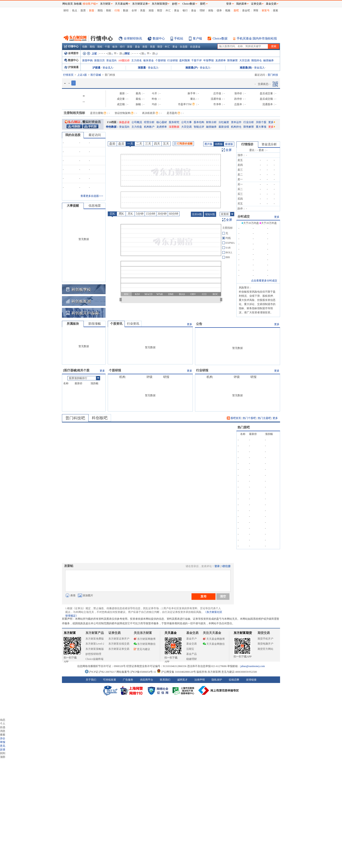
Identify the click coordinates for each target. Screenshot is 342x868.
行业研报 (173, 60)
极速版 (229, 144)
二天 (139, 144)
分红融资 (224, 122)
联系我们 (165, 680)
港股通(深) (246, 68)
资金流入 (108, 68)
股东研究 (174, 122)
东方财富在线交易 (119, 644)
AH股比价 (124, 60)
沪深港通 (71, 67)
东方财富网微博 (145, 639)
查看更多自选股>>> (92, 196)
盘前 (112, 144)
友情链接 (251, 680)
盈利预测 (185, 60)
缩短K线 (210, 214)
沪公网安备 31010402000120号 (176, 672)
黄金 (177, 10)
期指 (100, 10)
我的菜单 (241, 4)
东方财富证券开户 (119, 639)
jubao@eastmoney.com (253, 666)
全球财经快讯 (133, 39)
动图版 (219, 144)
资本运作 (236, 122)
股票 (83, 10)
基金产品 (192, 654)
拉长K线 (197, 214)
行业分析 (249, 122)
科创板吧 (100, 418)
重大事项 (261, 127)
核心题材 (162, 122)
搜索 (275, 10)
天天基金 (171, 633)
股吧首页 (234, 418)
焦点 (75, 10)
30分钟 (162, 214)
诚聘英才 (182, 680)
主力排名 (137, 60)
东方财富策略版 (95, 649)
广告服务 (128, 680)
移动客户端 (89, 4)
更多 (272, 122)
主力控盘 (137, 127)
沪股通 (96, 68)
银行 (185, 10)
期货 (160, 10)
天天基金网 (121, 4)
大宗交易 (245, 60)
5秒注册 (226, 566)
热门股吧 (244, 427)
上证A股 (82, 75)
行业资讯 (133, 324)
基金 (194, 10)
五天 (166, 144)
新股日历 (99, 60)
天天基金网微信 (214, 644)
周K (121, 214)
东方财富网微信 (145, 644)
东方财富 (70, 633)
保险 (211, 10)
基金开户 (192, 639)
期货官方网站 (265, 649)
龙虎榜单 (221, 60)
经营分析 (149, 122)
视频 (228, 10)
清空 (223, 596)
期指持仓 (256, 60)
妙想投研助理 (93, 654)
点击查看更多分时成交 (264, 281)
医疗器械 (96, 75)
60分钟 (174, 214)
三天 (148, 144)
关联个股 (261, 122)
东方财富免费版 (95, 639)
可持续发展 (109, 680)
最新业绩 (224, 127)
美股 (143, 10)
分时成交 (244, 217)
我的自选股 (73, 135)
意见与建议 (142, 649)
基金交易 (192, 644)
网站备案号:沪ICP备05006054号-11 (137, 672)
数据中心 (159, 39)
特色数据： (113, 127)
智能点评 (199, 127)
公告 (199, 324)
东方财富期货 (243, 633)
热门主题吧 (264, 418)
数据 (126, 10)
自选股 (184, 47)
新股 (92, 10)
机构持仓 (236, 127)
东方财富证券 (140, 4)
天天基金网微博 (214, 639)
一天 (130, 144)
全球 (134, 10)
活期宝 (190, 649)
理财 (202, 10)
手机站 (179, 39)
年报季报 (209, 60)
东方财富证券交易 (119, 649)
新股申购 (87, 60)
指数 (85, 47)
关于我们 (91, 680)
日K (112, 214)
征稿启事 (234, 680)
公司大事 (186, 122)
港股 (151, 10)
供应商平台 (147, 680)
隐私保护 (217, 680)
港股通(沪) (192, 68)
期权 (109, 10)
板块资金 (149, 60)
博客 (256, 10)
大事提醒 (73, 206)
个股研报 (161, 60)
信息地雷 (95, 206)
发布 (203, 596)
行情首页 (68, 75)
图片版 (209, 144)
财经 (66, 10)
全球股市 (71, 53)
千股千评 (197, 60)
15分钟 (150, 214)
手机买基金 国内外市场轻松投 (257, 39)
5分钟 (140, 214)
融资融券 (268, 60)
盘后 (121, 144)
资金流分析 (269, 144)
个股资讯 (116, 324)
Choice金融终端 (94, 659)
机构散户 (149, 127)
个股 (107, 47)
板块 (115, 47)
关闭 (58, 12)
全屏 (229, 150)
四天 (157, 144)
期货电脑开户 (265, 644)
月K (130, 214)
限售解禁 (233, 60)
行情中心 (71, 46)
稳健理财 (192, 659)
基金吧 (246, 10)
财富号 (266, 10)
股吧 (236, 10)
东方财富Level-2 (95, 644)
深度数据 (174, 127)
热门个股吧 (249, 418)
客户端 (197, 39)
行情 (117, 10)
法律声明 (200, 680)
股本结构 (199, 122)
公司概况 (137, 122)
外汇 (168, 10)
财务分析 (211, 122)
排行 (122, 47)
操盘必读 (124, 122)
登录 (217, 566)
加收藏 (78, 4)
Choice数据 (220, 39)
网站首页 (68, 4)
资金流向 (111, 60)
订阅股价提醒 (183, 144)
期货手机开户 (265, 639)
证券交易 (256, 4)
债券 (219, 10)
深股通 (142, 68)
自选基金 (195, 47)
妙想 (175, 4)
